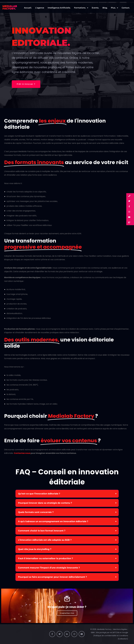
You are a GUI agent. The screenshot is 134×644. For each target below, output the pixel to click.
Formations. (81, 8)
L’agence (40, 8)
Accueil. (28, 8)
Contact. (126, 8)
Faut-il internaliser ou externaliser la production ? (46, 558)
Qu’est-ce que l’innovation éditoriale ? (39, 494)
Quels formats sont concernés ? (36, 512)
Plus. (115, 8)
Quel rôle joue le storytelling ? (35, 549)
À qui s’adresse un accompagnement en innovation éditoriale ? (53, 521)
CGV (93, 632)
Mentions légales (120, 629)
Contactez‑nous (22, 453)
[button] (130, 196)
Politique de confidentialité (106, 636)
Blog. (105, 8)
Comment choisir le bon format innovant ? (42, 531)
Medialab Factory (104, 629)
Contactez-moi (67, 613)
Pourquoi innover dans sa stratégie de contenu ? (45, 503)
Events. (95, 8)
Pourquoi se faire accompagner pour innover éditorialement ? (52, 577)
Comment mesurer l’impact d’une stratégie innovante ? (49, 568)
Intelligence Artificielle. (59, 8)
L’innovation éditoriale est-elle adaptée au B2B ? (45, 540)
